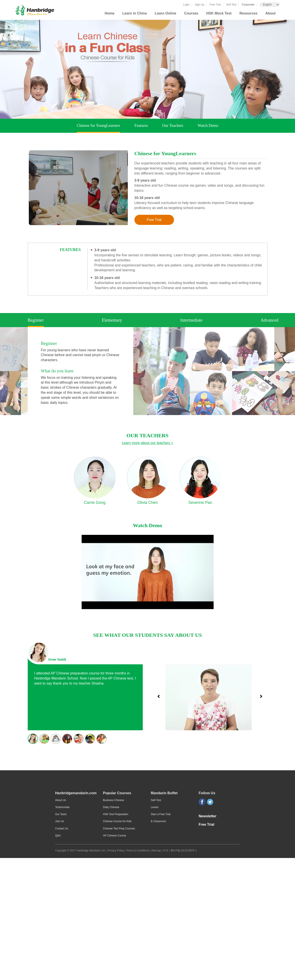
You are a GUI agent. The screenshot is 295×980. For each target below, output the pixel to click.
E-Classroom (158, 821)
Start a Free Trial (161, 814)
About (270, 13)
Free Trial (215, 5)
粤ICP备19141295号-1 (184, 851)
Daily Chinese (111, 807)
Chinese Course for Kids (117, 821)
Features (141, 126)
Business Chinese (114, 800)
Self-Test (231, 5)
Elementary (112, 320)
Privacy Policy (116, 851)
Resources (248, 13)
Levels (155, 807)
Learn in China (135, 13)
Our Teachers (173, 126)
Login (186, 5)
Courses (191, 13)
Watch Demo (208, 126)
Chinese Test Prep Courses (119, 829)
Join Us (60, 821)
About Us (61, 800)
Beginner (36, 321)
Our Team (61, 814)
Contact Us (62, 829)
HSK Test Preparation (116, 814)
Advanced (269, 320)
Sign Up (200, 5)
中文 (166, 851)
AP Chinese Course (115, 836)
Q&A (58, 836)
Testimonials (62, 807)
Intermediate (191, 320)
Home (110, 13)
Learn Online (165, 13)
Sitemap (156, 851)
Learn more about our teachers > (147, 443)
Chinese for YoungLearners (98, 126)
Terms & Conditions (138, 851)
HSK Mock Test (219, 13)
